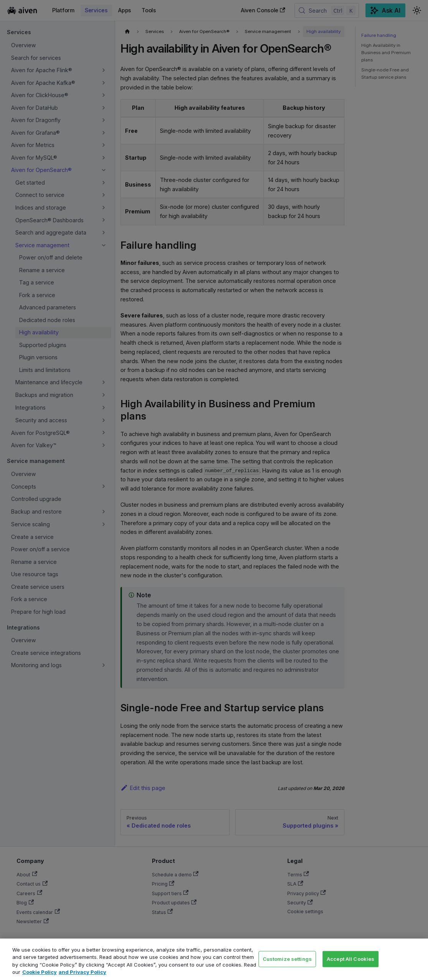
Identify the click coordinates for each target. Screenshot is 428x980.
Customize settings (287, 959)
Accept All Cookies (351, 959)
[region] (214, 959)
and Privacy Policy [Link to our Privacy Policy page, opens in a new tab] (82, 972)
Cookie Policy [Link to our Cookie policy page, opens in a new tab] (40, 972)
